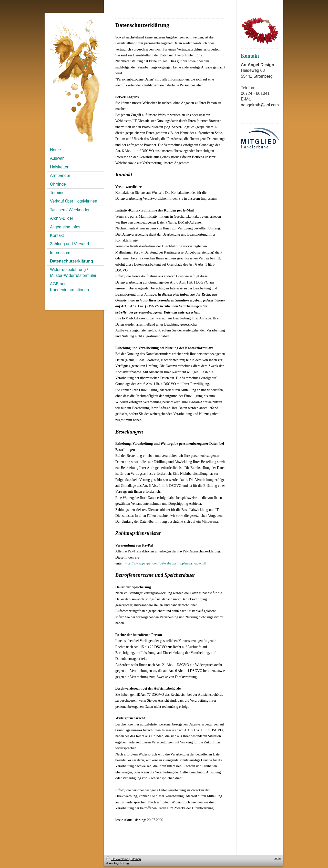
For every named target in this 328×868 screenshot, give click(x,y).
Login (277, 858)
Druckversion (118, 859)
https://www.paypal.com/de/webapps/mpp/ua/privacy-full (165, 563)
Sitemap (136, 859)
